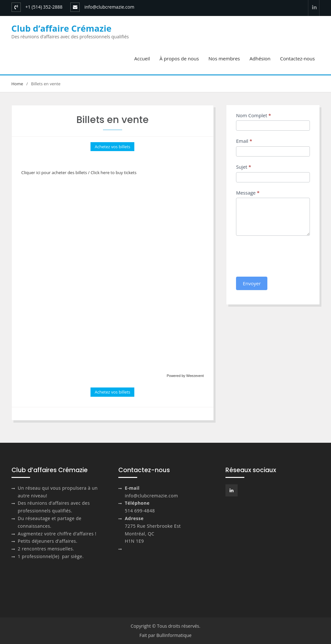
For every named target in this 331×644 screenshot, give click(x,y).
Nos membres (224, 58)
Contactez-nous (298, 58)
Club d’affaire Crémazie (62, 28)
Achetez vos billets (112, 147)
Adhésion (260, 58)
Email (244, 141)
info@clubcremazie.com (109, 7)
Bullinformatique (174, 635)
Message (248, 193)
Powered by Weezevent (185, 376)
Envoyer (252, 283)
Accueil (142, 58)
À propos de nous (179, 58)
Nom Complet (253, 115)
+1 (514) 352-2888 (44, 7)
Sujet (244, 167)
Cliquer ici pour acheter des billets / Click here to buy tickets (79, 172)
